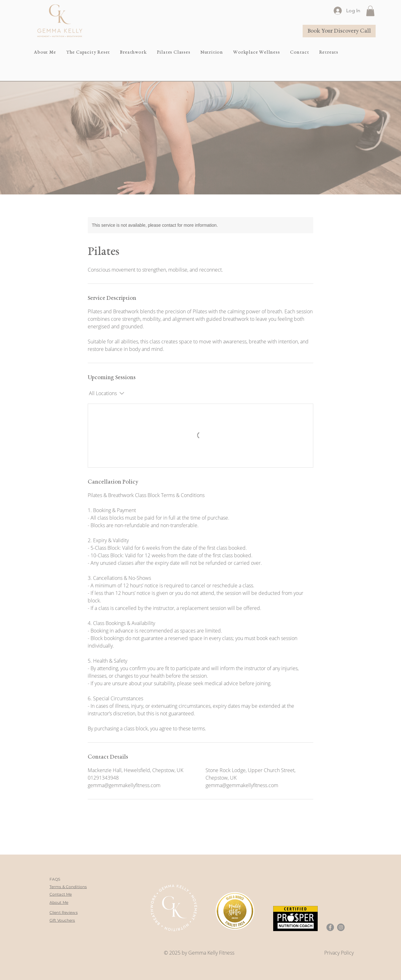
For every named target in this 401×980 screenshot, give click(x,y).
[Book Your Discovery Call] (339, 31)
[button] (370, 11)
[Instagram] (341, 927)
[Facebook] (330, 927)
